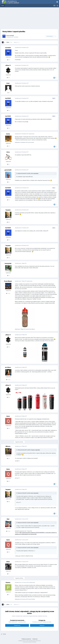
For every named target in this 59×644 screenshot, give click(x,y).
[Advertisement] (29, 18)
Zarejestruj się (17, 625)
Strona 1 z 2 (17, 42)
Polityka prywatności (26, 639)
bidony (17, 37)
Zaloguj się (42, 625)
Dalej (8, 42)
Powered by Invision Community (30, 642)
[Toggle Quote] (17, 173)
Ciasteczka (35, 639)
